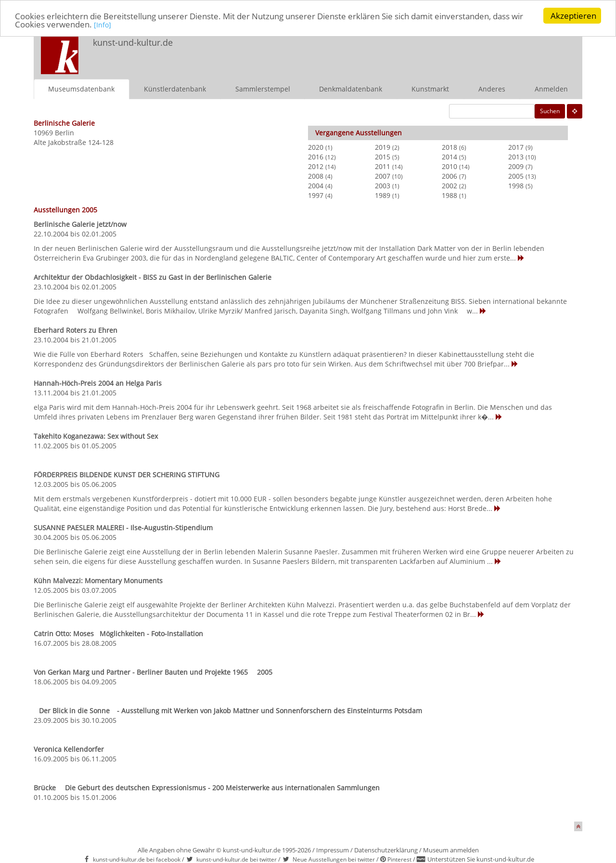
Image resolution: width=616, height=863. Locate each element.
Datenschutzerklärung (386, 850)
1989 (383, 195)
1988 (449, 195)
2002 (449, 185)
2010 (449, 166)
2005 (516, 176)
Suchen (550, 111)
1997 (316, 195)
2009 (516, 166)
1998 (516, 185)
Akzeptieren (573, 16)
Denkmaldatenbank (351, 88)
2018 (449, 147)
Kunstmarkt (430, 88)
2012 (316, 166)
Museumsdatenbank (81, 88)
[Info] (103, 24)
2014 (449, 156)
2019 (383, 147)
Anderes (492, 88)
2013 (516, 156)
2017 (516, 147)
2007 (383, 176)
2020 (316, 147)
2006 (449, 176)
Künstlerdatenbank (175, 88)
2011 (383, 166)
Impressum (333, 850)
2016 (316, 156)
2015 (383, 156)
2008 (316, 176)
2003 (383, 185)
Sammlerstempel (263, 88)
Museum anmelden (451, 850)
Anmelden (551, 88)
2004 (316, 185)
